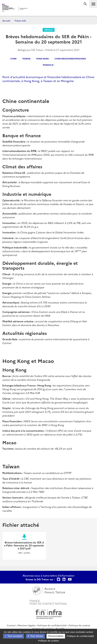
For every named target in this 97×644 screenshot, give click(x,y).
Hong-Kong (42, 59)
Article (49, 30)
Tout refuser (35, 636)
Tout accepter (14, 636)
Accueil (6, 21)
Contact (11, 625)
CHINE (13, 59)
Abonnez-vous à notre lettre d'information (48, 575)
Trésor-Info (20, 21)
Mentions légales (27, 625)
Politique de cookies (79, 625)
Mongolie (48, 65)
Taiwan (26, 59)
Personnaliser (56, 636)
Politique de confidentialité (52, 625)
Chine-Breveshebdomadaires (70, 59)
